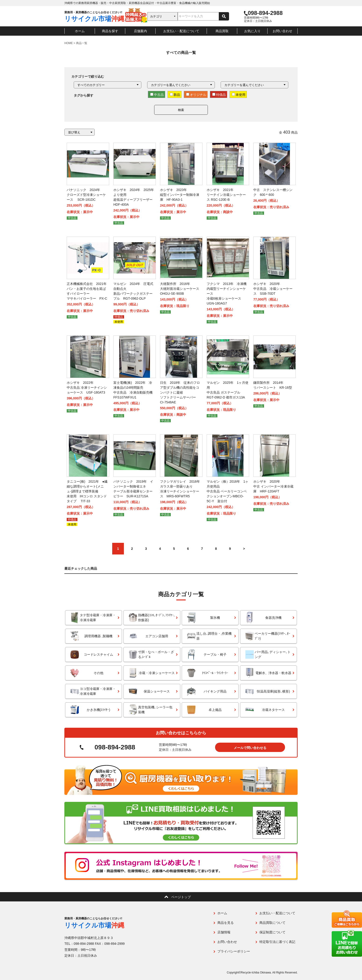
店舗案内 (140, 31)
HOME (69, 43)
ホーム (80, 31)
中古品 (157, 95)
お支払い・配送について (181, 31)
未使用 (239, 95)
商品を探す (110, 31)
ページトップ (181, 897)
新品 (175, 95)
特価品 (219, 95)
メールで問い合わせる (250, 748)
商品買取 (222, 31)
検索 (181, 110)
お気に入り (252, 31)
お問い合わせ (282, 31)
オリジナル (196, 95)
